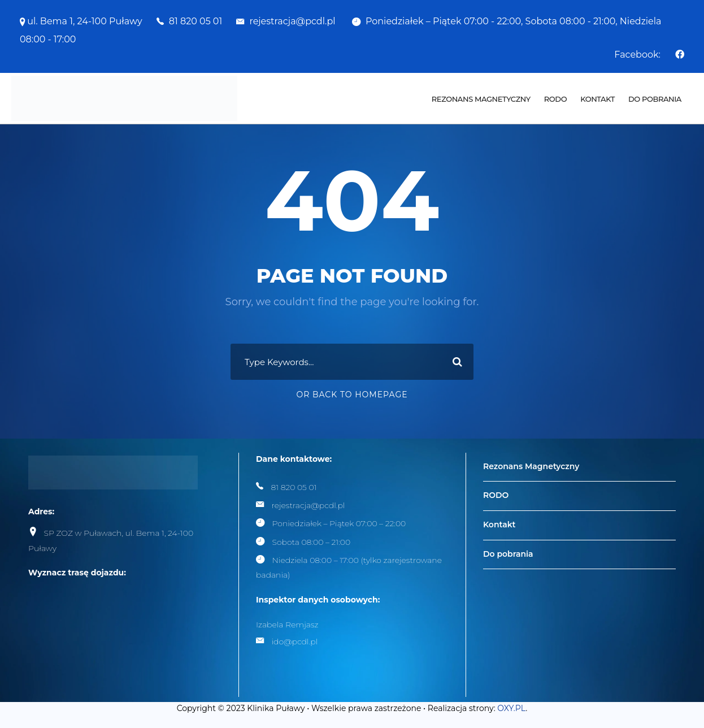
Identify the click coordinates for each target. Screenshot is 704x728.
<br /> (113, 634)
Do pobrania (655, 99)
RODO (555, 99)
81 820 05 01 (195, 21)
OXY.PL (511, 708)
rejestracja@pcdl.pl (293, 21)
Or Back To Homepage (352, 395)
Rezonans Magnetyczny (481, 99)
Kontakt (597, 99)
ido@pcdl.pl (295, 642)
